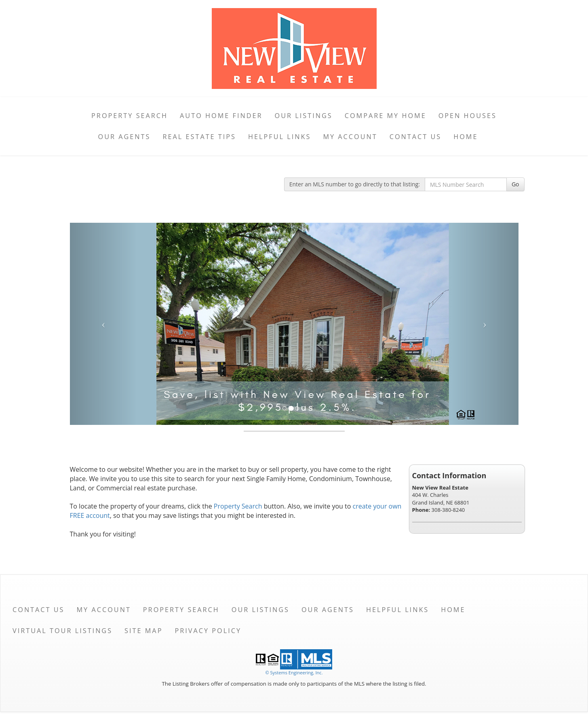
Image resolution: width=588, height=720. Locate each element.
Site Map (143, 631)
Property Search (130, 116)
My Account (350, 137)
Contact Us (416, 137)
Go (515, 184)
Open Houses (468, 116)
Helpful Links (279, 137)
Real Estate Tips (199, 137)
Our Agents (124, 137)
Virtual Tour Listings (62, 631)
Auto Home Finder (221, 116)
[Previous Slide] (104, 324)
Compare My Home (386, 116)
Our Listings (304, 116)
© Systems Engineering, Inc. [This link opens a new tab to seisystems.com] (294, 672)
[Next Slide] (485, 324)
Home (466, 137)
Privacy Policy (208, 631)
